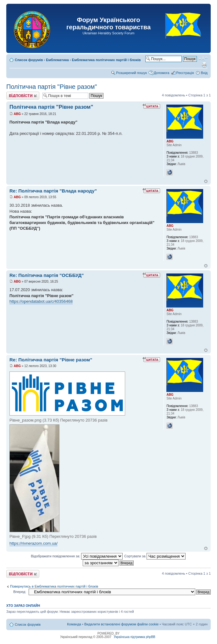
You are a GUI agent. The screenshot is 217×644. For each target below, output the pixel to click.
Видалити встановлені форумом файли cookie (122, 624)
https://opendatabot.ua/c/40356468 (41, 301)
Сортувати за (155, 556)
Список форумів (29, 60)
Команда (74, 624)
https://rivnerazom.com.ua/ (33, 543)
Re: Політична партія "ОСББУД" (47, 275)
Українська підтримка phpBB (135, 637)
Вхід (204, 73)
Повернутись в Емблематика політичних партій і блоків (54, 586)
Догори (206, 181)
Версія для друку (204, 65)
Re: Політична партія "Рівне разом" (51, 360)
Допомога (161, 73)
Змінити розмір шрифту (203, 59)
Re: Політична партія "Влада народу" (53, 191)
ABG (17, 114)
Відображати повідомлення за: (77, 556)
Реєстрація (185, 73)
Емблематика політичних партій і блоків (106, 60)
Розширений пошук (131, 73)
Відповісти (23, 96)
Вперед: (20, 592)
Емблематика (57, 60)
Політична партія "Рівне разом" (52, 87)
